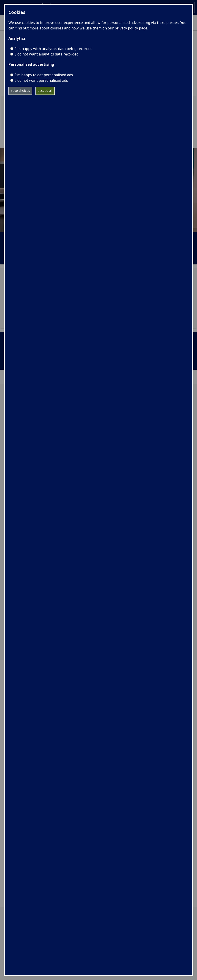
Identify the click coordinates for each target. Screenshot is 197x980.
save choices (20, 91)
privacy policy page (131, 28)
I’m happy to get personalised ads (44, 75)
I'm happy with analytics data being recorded (54, 49)
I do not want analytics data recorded (47, 54)
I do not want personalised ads (42, 80)
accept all (45, 91)
